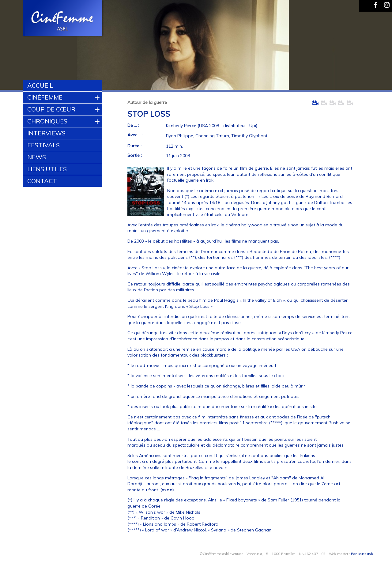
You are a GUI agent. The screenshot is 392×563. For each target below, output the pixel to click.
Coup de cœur (51, 109)
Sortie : (135, 155)
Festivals (43, 145)
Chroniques (47, 121)
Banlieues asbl (362, 554)
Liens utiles (47, 169)
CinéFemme (45, 97)
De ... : (133, 125)
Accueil (40, 85)
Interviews (46, 133)
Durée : (134, 146)
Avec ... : (135, 135)
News (37, 157)
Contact (42, 181)
